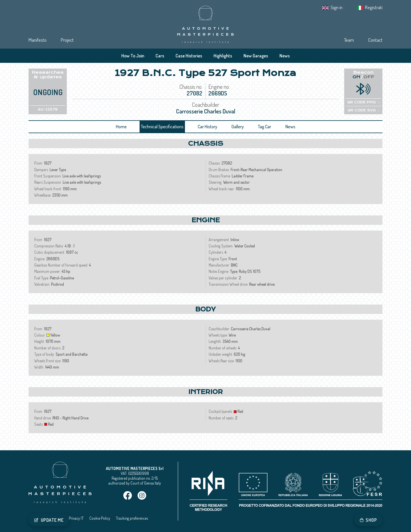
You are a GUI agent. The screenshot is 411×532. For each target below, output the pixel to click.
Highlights (223, 56)
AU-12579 (48, 109)
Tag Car (265, 127)
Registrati (374, 7)
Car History (207, 127)
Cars (160, 56)
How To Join (133, 56)
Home (121, 127)
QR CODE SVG (363, 110)
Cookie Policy (100, 518)
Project (67, 40)
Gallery (238, 127)
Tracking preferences (132, 518)
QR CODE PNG (363, 102)
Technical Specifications (162, 127)
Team (349, 40)
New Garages (256, 56)
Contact (375, 40)
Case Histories (189, 56)
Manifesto (38, 40)
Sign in (337, 7)
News (285, 56)
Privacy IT (76, 518)
